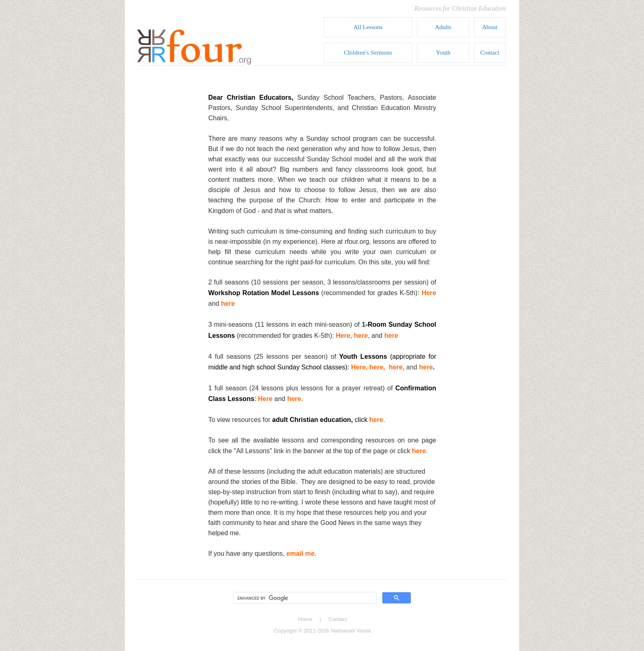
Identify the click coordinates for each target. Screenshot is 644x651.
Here (429, 293)
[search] (304, 598)
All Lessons (368, 27)
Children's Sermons (368, 53)
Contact (490, 53)
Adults (443, 27)
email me (300, 554)
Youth (443, 53)
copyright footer (322, 627)
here (228, 304)
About (490, 27)
